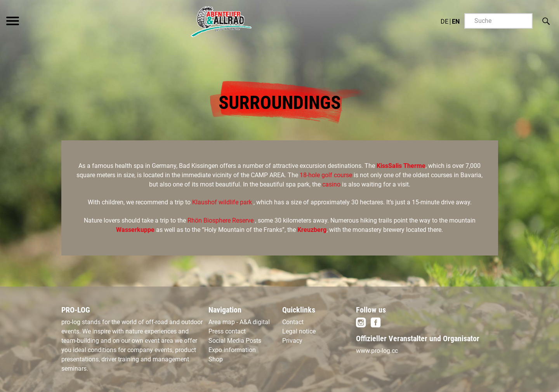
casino (332, 184)
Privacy (292, 341)
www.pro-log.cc (377, 351)
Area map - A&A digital (239, 322)
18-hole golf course (327, 175)
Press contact (227, 331)
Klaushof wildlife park (223, 202)
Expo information (232, 350)
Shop (216, 359)
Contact (293, 322)
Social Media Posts (235, 341)
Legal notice (299, 331)
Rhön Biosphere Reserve (220, 220)
